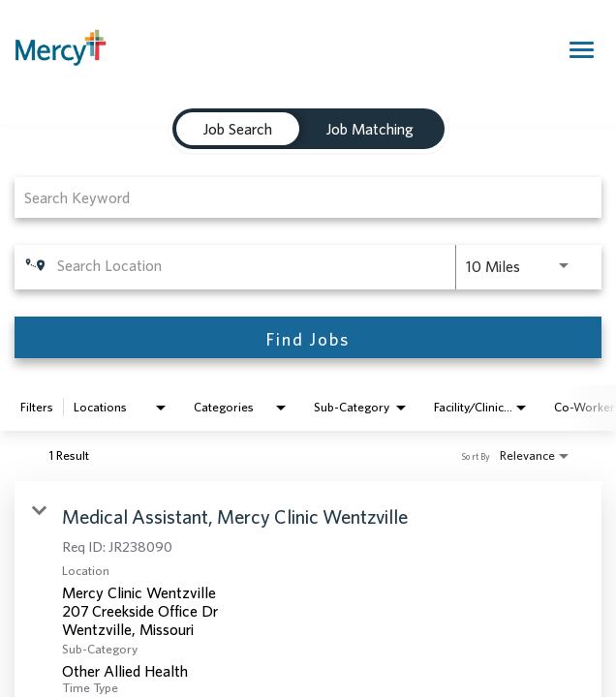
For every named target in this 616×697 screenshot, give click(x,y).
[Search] (308, 337)
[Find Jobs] (308, 337)
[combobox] (298, 197)
